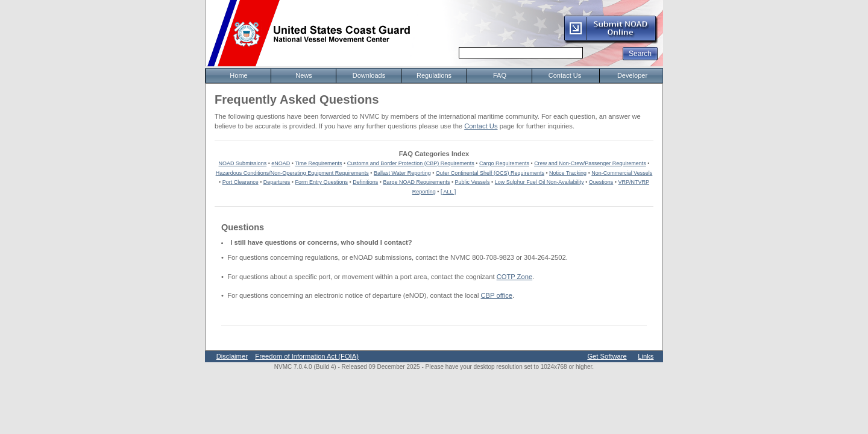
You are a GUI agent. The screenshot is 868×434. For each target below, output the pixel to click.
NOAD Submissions (243, 163)
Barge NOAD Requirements (416, 182)
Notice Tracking (568, 173)
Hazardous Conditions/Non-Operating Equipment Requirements (292, 173)
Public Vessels (473, 182)
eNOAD (281, 163)
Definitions (365, 182)
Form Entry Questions (322, 182)
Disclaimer (232, 356)
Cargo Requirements (504, 163)
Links (646, 356)
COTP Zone (514, 277)
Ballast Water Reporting (402, 173)
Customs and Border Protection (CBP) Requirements (411, 163)
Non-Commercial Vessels (622, 173)
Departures (277, 182)
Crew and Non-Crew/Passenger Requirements (590, 163)
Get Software (607, 356)
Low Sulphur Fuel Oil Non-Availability (539, 182)
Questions (601, 182)
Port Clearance (241, 182)
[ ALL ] (448, 192)
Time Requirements (318, 163)
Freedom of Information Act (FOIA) (307, 356)
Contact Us (481, 126)
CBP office (497, 295)
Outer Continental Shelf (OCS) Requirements (490, 173)
